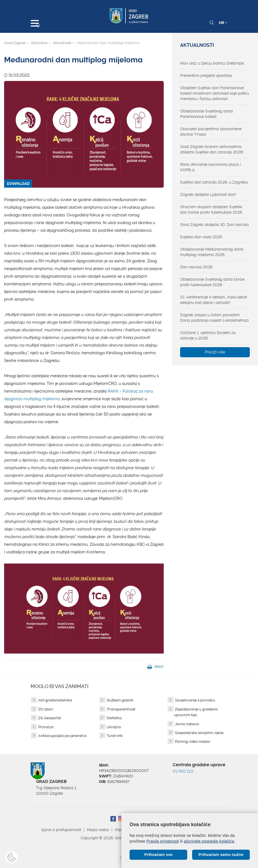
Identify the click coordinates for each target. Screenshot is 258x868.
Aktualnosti (62, 43)
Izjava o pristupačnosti (61, 830)
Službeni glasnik (120, 700)
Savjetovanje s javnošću (195, 700)
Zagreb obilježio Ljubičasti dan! (208, 194)
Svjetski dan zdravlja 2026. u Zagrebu (214, 182)
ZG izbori (46, 709)
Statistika (114, 718)
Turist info (115, 736)
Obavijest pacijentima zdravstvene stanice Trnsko (211, 132)
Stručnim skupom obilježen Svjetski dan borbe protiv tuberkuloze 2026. (211, 210)
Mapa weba (98, 830)
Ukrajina (114, 727)
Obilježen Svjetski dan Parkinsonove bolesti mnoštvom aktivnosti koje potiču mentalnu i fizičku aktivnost (215, 93)
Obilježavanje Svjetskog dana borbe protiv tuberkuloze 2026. (212, 282)
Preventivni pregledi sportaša (206, 76)
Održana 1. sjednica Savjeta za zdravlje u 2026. (208, 335)
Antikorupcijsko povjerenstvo (62, 736)
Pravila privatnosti (163, 841)
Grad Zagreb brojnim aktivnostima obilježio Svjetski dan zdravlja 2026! (212, 149)
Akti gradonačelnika (55, 700)
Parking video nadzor (193, 741)
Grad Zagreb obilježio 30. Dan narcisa (214, 225)
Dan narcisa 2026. (197, 267)
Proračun (46, 727)
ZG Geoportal (50, 718)
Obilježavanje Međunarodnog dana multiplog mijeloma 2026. (212, 252)
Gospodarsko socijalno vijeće (199, 733)
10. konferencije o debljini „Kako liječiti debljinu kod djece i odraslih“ (214, 300)
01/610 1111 (183, 771)
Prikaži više (215, 352)
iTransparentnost (121, 709)
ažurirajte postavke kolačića (209, 841)
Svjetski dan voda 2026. (201, 237)
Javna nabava (187, 724)
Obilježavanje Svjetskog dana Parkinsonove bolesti (206, 114)
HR (223, 23)
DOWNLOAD (18, 184)
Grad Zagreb (15, 43)
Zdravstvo (39, 43)
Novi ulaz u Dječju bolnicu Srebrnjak (212, 63)
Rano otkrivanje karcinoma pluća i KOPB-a (210, 167)
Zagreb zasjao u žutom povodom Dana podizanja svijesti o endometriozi (214, 318)
